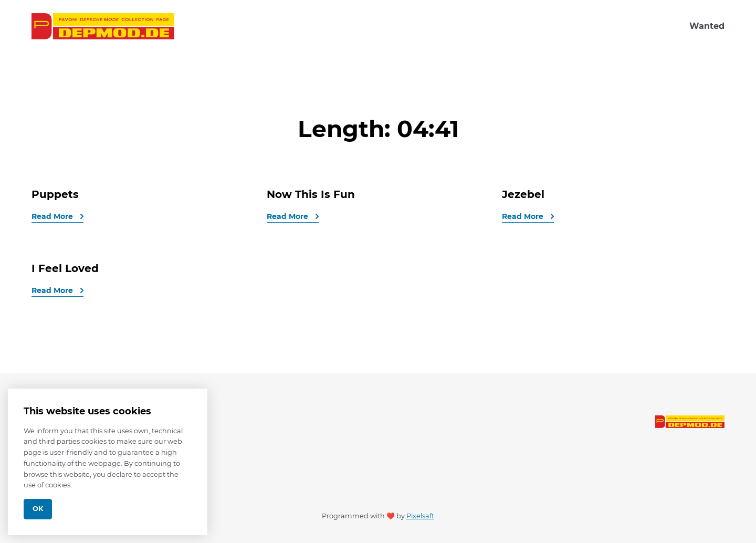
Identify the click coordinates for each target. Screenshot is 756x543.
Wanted (707, 26)
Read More (53, 216)
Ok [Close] (38, 509)
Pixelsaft (420, 516)
